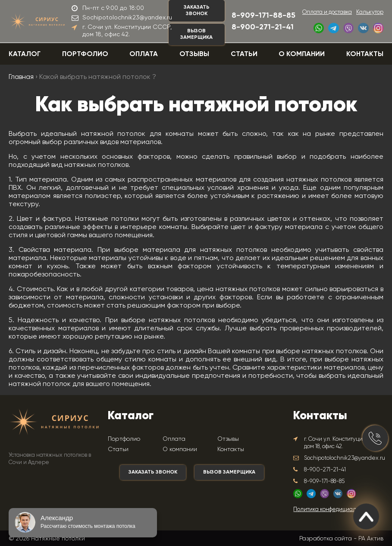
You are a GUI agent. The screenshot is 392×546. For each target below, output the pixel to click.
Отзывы (194, 54)
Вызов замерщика (196, 34)
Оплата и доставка (327, 12)
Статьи (244, 54)
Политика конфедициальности (334, 510)
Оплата (144, 54)
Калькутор (370, 12)
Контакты (365, 54)
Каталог (25, 54)
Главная (21, 77)
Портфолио (85, 54)
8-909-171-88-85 (263, 16)
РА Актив (371, 538)
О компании (302, 54)
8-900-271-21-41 (263, 27)
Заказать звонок (197, 11)
